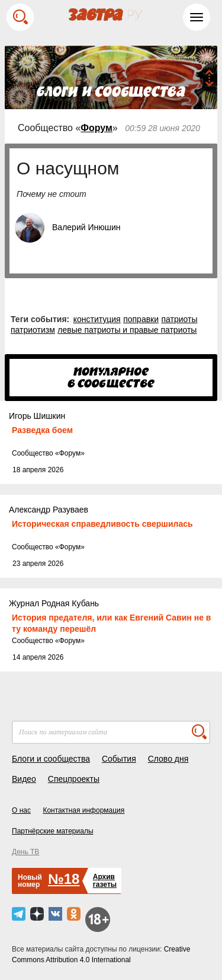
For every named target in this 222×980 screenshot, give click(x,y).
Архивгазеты (105, 881)
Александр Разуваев (49, 510)
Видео (24, 779)
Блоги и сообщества (51, 759)
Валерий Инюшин (86, 227)
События (119, 759)
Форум (96, 128)
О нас (21, 810)
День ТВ (25, 852)
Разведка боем (42, 430)
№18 (64, 879)
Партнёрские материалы (53, 831)
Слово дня (168, 759)
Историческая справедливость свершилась (102, 524)
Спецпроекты (74, 779)
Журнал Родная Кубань (54, 603)
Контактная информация (83, 810)
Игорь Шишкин (37, 416)
